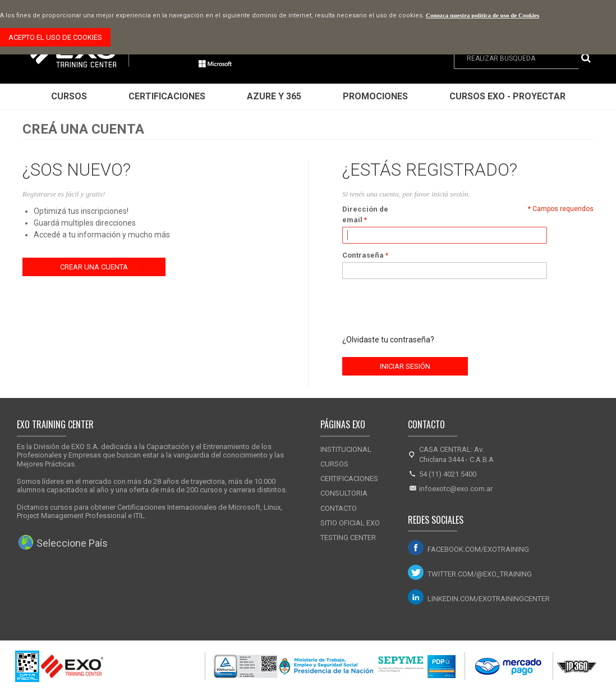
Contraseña (363, 255)
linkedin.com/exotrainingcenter (489, 599)
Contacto (339, 508)
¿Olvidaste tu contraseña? (388, 340)
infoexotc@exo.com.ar (456, 489)
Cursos (69, 96)
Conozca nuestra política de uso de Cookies (482, 15)
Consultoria (344, 493)
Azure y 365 (274, 96)
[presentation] (427, 306)
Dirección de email (365, 215)
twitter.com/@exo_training (480, 574)
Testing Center (348, 537)
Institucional (346, 449)
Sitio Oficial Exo (350, 523)
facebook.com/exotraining (478, 549)
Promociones (375, 96)
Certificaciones (167, 96)
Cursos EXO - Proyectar (507, 96)
